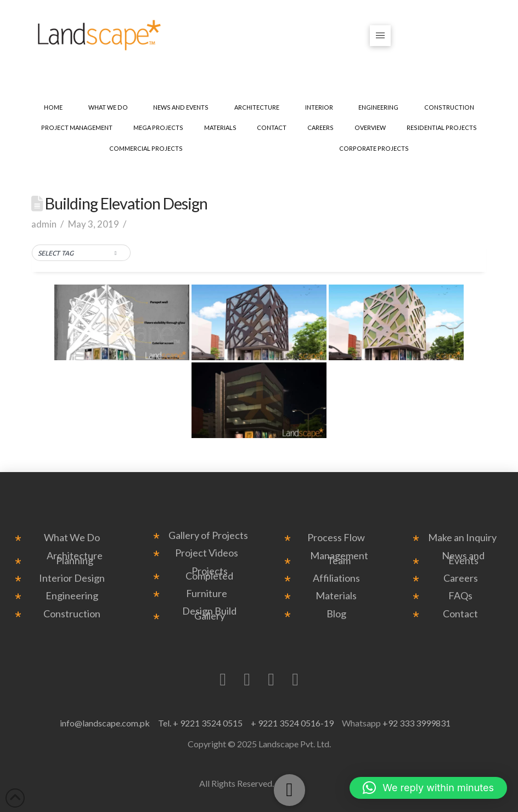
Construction (72, 614)
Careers (461, 578)
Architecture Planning (75, 558)
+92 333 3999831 (416, 723)
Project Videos (207, 553)
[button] (381, 36)
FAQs (460, 596)
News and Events (463, 558)
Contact (460, 614)
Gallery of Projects (208, 535)
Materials (336, 596)
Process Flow (336, 538)
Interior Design (72, 578)
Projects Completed (209, 573)
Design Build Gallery (209, 614)
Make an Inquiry (462, 538)
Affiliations (336, 578)
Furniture (207, 594)
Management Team (339, 558)
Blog (336, 614)
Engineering (72, 596)
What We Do (72, 538)
